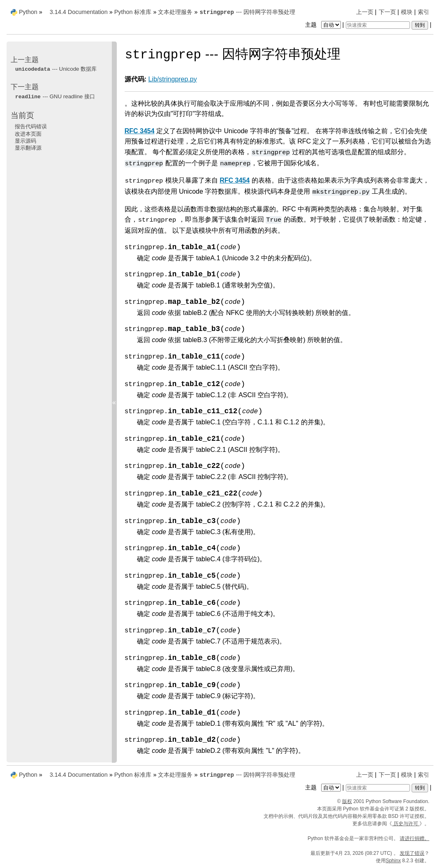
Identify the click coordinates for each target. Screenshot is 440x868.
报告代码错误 (31, 126)
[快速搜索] (378, 25)
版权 (347, 801)
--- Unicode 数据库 (56, 69)
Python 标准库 (133, 12)
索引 (424, 12)
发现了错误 (412, 853)
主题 (324, 25)
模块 (407, 12)
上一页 (365, 12)
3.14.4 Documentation (79, 12)
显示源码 (25, 141)
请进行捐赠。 (415, 838)
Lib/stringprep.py (172, 79)
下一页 (387, 12)
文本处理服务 (175, 12)
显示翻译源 (28, 148)
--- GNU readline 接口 (55, 96)
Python (28, 12)
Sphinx (393, 861)
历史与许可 (406, 824)
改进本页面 (28, 134)
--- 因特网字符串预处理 (247, 12)
